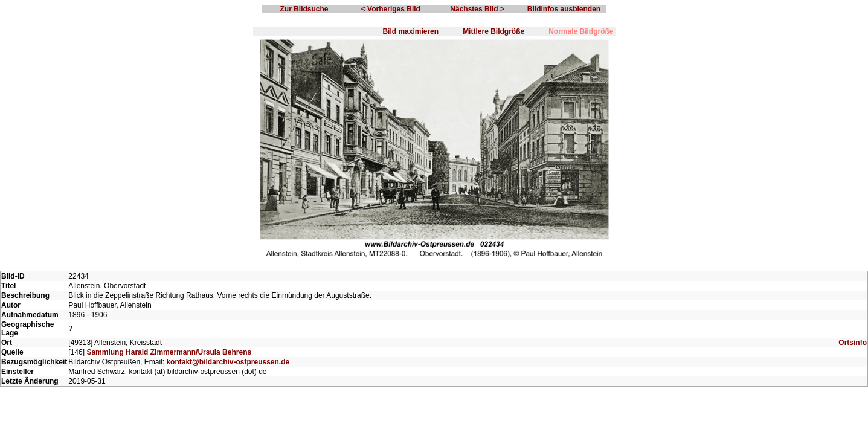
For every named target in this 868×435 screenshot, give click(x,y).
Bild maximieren (410, 31)
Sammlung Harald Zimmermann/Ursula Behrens (169, 352)
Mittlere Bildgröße (493, 31)
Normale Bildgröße (581, 31)
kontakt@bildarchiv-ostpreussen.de (228, 362)
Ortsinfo (853, 343)
